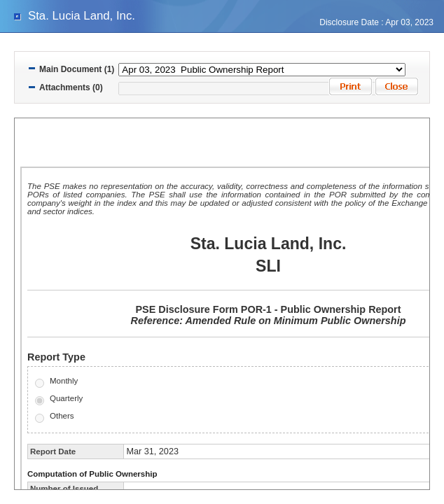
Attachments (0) (71, 87)
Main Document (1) (77, 69)
